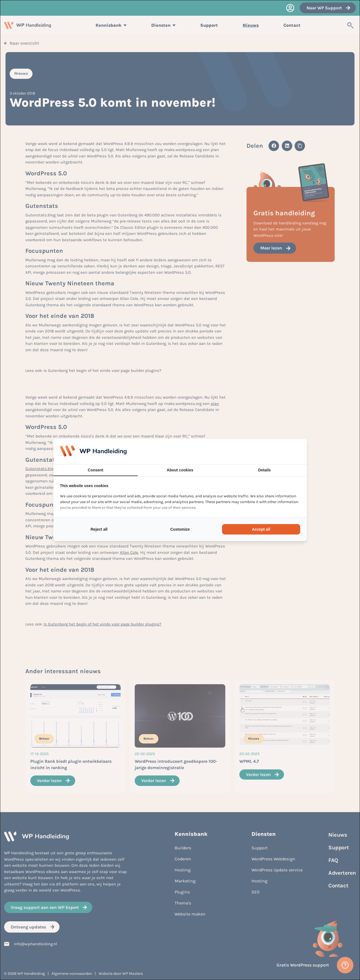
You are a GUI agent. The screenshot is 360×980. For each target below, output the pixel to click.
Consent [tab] (96, 470)
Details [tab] (264, 470)
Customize (180, 529)
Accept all (261, 529)
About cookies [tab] (180, 470)
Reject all (99, 529)
